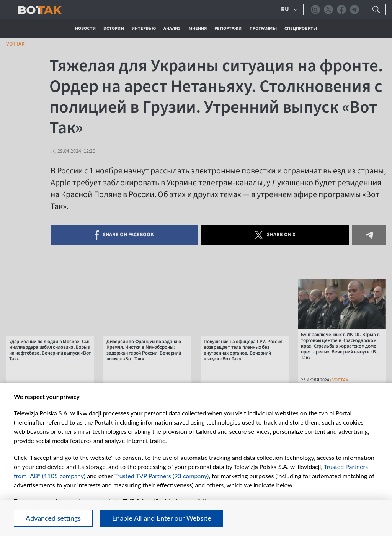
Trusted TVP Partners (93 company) (161, 476)
